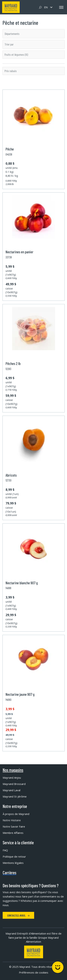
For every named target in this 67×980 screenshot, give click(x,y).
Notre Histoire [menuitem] (12, 820)
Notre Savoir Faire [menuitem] (14, 826)
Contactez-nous (18, 915)
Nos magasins (13, 770)
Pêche (10, 149)
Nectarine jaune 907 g (20, 694)
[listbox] (34, 34)
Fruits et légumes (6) (16, 55)
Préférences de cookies (34, 972)
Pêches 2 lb (13, 363)
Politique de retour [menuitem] (14, 856)
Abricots (11, 475)
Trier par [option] (9, 44)
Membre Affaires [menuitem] (13, 833)
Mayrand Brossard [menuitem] (14, 784)
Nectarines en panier (19, 252)
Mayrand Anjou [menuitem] (12, 778)
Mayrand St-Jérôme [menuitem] (15, 796)
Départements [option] (12, 34)
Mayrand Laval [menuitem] (12, 790)
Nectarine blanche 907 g (22, 583)
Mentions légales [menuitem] (13, 863)
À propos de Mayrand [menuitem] (16, 814)
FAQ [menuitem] (5, 850)
